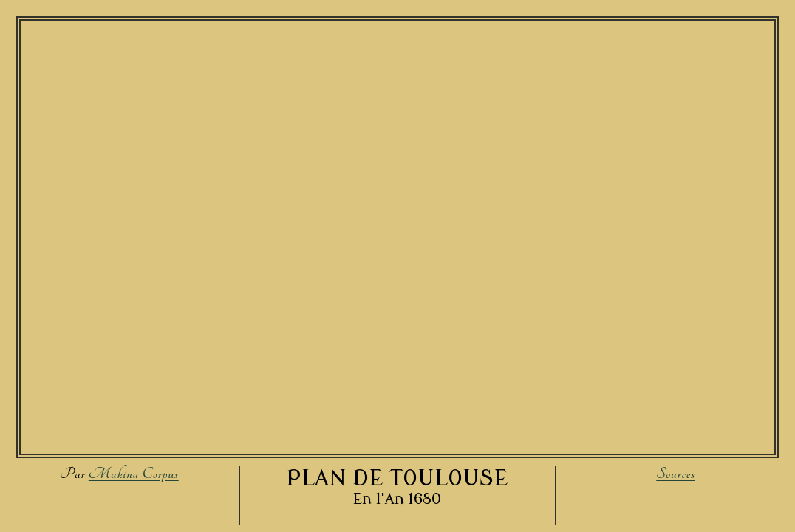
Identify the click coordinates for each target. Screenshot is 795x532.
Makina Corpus (134, 474)
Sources (676, 474)
